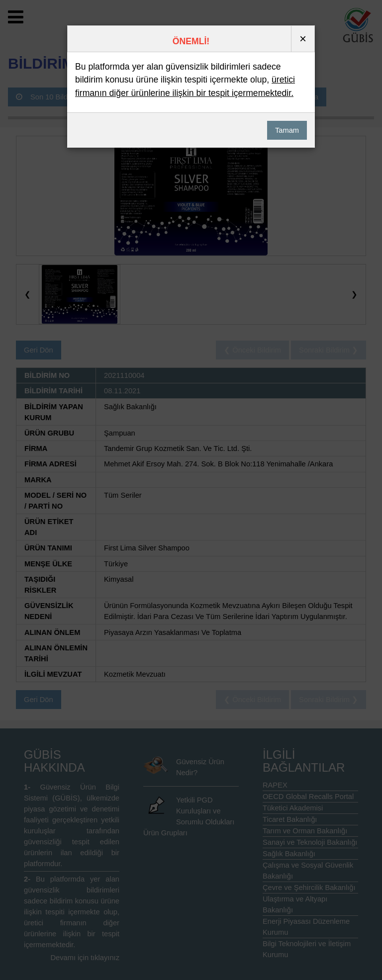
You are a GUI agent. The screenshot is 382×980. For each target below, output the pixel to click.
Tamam (287, 130)
